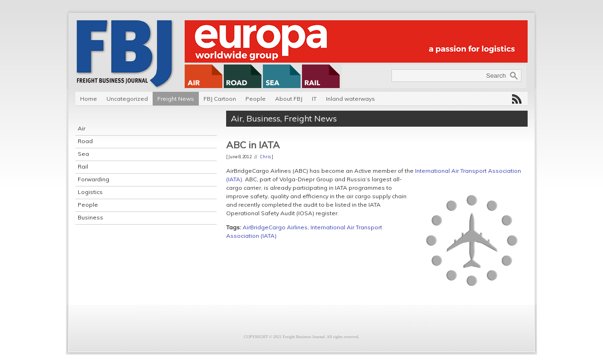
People (256, 99)
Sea (83, 154)
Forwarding (94, 179)
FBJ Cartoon (220, 99)
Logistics (90, 192)
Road (85, 141)
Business (90, 217)
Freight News (176, 99)
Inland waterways (350, 99)
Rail (83, 166)
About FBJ (289, 99)
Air (81, 128)
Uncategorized (127, 99)
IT (314, 99)
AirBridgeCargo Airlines (275, 227)
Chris (265, 157)
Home (89, 99)
